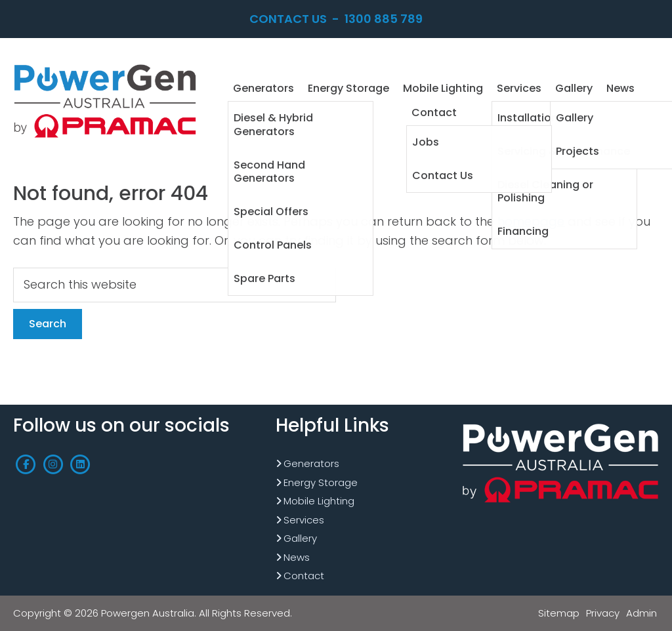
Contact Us (288, 19)
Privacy (603, 613)
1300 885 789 (384, 19)
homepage (531, 221)
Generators (311, 463)
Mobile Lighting (319, 501)
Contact (304, 576)
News (297, 557)
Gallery (300, 538)
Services (304, 520)
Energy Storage (321, 482)
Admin (641, 613)
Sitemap (559, 613)
